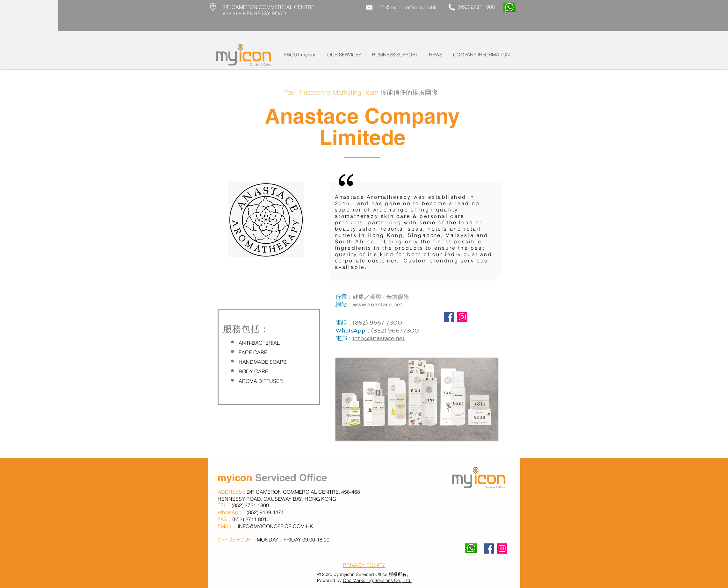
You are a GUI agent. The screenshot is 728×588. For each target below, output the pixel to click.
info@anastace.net (379, 338)
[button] (344, 55)
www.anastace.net (378, 304)
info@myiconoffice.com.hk (407, 7)
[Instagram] (462, 317)
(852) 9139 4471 (265, 512)
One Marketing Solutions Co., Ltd (377, 580)
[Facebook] (449, 317)
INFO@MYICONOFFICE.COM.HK (275, 526)
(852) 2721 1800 (476, 7)
